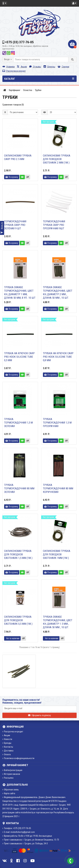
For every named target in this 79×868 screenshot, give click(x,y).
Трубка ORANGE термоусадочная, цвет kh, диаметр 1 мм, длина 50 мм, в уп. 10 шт (20, 292)
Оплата (7, 754)
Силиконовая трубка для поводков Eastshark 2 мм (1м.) (57, 159)
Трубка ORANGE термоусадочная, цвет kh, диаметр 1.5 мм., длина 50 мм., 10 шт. (58, 622)
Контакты (8, 747)
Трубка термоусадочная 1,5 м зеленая (18, 423)
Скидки (63, 67)
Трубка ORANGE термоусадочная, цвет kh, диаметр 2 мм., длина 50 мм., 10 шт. (58, 292)
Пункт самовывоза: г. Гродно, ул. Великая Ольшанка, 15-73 (31, 840)
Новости (7, 739)
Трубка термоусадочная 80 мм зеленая (19, 488)
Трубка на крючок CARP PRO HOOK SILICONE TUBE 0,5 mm (19, 357)
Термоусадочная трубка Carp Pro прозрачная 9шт (54, 225)
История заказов (11, 774)
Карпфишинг (15, 90)
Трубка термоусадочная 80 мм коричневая (58, 488)
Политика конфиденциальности (18, 758)
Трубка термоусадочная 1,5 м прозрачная (57, 423)
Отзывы (35, 67)
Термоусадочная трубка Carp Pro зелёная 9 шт (15, 225)
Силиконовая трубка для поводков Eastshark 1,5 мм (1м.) (18, 554)
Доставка (8, 751)
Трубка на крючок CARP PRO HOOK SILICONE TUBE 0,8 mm (58, 357)
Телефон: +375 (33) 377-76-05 (17, 828)
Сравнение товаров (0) (13, 105)
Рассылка (8, 778)
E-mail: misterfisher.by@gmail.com (19, 832)
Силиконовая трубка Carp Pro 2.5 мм (18, 157)
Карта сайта (9, 793)
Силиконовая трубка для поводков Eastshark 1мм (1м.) (57, 554)
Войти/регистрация (12, 770)
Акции (22, 67)
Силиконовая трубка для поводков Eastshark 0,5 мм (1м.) (18, 620)
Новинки (9, 67)
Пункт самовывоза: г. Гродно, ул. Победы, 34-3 (25, 844)
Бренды (49, 67)
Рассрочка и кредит (14, 71)
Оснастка (28, 90)
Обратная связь (11, 790)
